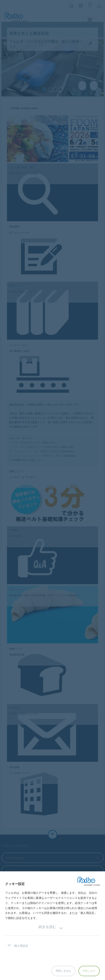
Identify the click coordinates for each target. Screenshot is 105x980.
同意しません (63, 971)
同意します (89, 971)
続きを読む (51, 928)
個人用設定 (17, 946)
